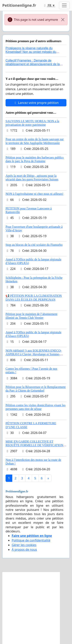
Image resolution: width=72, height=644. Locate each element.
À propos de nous (24, 550)
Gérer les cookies (24, 545)
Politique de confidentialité (31, 540)
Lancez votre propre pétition (36, 103)
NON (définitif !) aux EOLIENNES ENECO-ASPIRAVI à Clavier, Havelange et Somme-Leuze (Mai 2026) (34, 354)
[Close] (63, 20)
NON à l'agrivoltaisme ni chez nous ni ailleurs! (34, 194)
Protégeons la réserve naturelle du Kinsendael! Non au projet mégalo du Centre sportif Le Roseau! (31, 52)
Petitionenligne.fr (19, 5)
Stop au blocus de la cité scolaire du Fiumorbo (34, 245)
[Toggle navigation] (64, 5)
